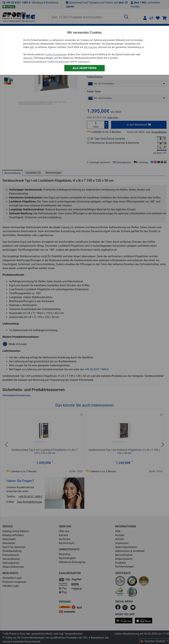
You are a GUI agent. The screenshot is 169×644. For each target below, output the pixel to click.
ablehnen (28, 58)
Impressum (84, 62)
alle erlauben (91, 47)
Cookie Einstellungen (56, 55)
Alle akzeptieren (84, 68)
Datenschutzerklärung (35, 62)
